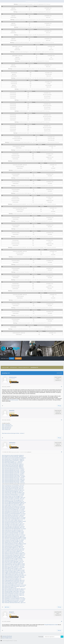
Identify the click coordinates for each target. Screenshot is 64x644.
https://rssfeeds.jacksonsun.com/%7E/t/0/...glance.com (13, 490)
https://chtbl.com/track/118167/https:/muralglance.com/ (13, 493)
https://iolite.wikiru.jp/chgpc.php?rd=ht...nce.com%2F (13, 560)
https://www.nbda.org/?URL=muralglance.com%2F (12, 569)
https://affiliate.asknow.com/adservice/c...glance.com (13, 543)
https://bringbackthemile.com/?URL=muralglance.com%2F (14, 558)
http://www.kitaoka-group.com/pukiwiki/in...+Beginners (13, 460)
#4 (61, 621)
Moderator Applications (23, 367)
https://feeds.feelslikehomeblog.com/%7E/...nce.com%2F (13, 509)
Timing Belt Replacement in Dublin (51, 625)
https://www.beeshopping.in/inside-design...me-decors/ (13, 475)
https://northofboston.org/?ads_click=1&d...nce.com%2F (13, 549)
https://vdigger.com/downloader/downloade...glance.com (14, 573)
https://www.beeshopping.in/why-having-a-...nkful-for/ (13, 478)
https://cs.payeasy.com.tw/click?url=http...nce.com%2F (13, 540)
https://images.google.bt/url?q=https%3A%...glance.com (13, 528)
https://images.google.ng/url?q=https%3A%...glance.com (13, 580)
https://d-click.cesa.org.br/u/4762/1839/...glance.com (12, 563)
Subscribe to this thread (7, 636)
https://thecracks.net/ (6, 428)
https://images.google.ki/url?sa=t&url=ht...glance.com (13, 489)
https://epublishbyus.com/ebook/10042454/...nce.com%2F (14, 599)
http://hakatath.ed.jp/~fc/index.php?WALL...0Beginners (13, 459)
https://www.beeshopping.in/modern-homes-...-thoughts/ (14, 477)
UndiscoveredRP (5, 367)
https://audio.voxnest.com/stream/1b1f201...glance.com (13, 536)
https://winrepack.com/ (7, 427)
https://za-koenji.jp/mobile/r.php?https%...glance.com (13, 556)
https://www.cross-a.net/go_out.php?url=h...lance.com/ (13, 566)
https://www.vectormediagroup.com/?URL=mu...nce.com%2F (14, 585)
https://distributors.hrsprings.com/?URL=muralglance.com (14, 554)
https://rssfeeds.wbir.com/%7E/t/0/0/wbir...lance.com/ (13, 488)
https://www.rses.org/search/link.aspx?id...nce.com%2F (13, 553)
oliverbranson (13, 377)
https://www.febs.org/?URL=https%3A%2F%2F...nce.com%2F (14, 539)
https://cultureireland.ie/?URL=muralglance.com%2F (12, 545)
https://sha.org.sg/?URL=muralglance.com (10, 596)
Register (18, 358)
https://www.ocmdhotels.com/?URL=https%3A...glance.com (14, 589)
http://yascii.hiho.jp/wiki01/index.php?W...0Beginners (13, 467)
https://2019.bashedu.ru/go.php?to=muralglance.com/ (13, 531)
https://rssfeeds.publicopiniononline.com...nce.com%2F (13, 494)
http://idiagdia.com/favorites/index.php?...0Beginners (13, 457)
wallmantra (12, 443)
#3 (61, 452)
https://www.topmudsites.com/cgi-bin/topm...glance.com (13, 555)
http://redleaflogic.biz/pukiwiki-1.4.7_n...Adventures (12, 462)
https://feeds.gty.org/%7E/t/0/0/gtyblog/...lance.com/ (13, 491)
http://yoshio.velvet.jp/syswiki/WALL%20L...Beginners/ (13, 464)
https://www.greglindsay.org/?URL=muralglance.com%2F (13, 564)
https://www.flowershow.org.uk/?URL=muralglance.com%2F (14, 538)
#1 (61, 387)
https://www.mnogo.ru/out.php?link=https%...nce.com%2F (14, 519)
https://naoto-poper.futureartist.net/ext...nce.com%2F (13, 516)
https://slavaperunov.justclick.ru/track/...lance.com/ (12, 523)
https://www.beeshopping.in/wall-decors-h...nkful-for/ (13, 474)
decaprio (11, 612)
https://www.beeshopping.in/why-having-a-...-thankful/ (13, 470)
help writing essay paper (14, 400)
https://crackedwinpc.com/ (7, 426)
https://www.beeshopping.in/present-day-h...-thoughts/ (13, 480)
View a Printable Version (7, 638)
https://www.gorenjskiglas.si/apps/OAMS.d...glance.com (13, 591)
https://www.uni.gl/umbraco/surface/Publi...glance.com (13, 576)
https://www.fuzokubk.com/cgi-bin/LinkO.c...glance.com (13, 595)
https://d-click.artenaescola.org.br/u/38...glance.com (12, 530)
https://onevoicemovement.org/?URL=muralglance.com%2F (14, 521)
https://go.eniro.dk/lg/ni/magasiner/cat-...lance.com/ (13, 548)
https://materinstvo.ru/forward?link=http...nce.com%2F (13, 510)
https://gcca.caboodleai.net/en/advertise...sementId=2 (13, 590)
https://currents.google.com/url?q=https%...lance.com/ (13, 583)
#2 (61, 420)
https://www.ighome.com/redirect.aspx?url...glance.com (13, 524)
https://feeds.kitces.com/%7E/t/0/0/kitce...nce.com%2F (13, 495)
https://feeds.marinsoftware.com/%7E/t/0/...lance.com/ (13, 499)
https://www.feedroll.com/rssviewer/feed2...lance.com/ (13, 581)
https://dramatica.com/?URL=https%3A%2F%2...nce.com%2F (14, 529)
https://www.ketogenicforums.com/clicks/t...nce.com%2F (13, 593)
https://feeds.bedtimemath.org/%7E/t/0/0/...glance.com (13, 504)
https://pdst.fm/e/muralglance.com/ (9, 588)
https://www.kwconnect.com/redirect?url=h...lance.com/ (13, 598)
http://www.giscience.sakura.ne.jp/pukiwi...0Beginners (13, 455)
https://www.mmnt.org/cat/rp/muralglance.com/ (12, 579)
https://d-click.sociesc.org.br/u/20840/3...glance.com (12, 520)
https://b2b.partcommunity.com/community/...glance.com (13, 508)
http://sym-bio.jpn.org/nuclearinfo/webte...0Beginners (13, 468)
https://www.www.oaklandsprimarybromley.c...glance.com (14, 603)
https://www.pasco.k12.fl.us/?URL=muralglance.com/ (13, 500)
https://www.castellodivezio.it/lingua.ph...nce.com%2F (13, 601)
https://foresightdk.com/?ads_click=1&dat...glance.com (13, 550)
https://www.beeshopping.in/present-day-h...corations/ (13, 469)
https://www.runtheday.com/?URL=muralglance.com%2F (13, 570)
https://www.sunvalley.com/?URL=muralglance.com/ (12, 496)
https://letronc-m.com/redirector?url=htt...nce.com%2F (13, 534)
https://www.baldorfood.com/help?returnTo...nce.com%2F (14, 511)
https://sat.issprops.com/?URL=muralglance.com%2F (13, 541)
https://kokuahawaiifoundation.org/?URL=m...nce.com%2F (14, 535)
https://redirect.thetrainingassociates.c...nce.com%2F (13, 584)
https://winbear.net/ (6, 429)
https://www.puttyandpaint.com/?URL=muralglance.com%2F (14, 544)
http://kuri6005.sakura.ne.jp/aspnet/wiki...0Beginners (13, 465)
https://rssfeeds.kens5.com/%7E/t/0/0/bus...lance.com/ (13, 485)
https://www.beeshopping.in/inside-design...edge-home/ (13, 479)
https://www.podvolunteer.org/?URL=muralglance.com (13, 546)
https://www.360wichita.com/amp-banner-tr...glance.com (13, 515)
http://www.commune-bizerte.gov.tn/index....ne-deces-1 (13, 433)
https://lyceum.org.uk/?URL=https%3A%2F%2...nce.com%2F (14, 514)
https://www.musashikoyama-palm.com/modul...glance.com (14, 575)
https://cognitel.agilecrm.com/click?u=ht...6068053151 (13, 505)
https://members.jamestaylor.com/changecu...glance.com (14, 497)
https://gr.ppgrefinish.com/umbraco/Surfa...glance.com (13, 513)
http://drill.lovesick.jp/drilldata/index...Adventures (12, 463)
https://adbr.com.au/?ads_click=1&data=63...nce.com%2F (13, 565)
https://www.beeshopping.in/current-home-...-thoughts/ (13, 473)
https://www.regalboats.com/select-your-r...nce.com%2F (13, 568)
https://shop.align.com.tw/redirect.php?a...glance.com (13, 525)
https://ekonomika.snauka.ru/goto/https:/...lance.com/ (13, 561)
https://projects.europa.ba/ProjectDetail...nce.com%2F (13, 533)
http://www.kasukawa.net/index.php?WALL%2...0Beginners (14, 458)
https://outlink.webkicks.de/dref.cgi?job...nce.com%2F (13, 574)
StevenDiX (12, 410)
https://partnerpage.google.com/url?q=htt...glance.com (13, 501)
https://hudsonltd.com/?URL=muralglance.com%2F (12, 559)
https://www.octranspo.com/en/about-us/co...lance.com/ (13, 506)
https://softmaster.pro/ (7, 424)
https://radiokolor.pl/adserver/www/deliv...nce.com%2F (13, 578)
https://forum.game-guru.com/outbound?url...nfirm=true (13, 526)
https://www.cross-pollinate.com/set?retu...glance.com (13, 594)
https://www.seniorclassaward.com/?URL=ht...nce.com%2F (14, 518)
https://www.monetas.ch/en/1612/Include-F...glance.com (13, 586)
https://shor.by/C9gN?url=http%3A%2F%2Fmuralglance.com (14, 503)
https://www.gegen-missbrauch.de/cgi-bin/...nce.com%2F (13, 600)
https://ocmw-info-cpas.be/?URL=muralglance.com (12, 551)
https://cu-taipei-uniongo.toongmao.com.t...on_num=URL (13, 571)
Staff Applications (14, 367)
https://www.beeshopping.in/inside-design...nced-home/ (13, 472)
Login (12, 358)
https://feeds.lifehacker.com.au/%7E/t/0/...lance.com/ (13, 486)
